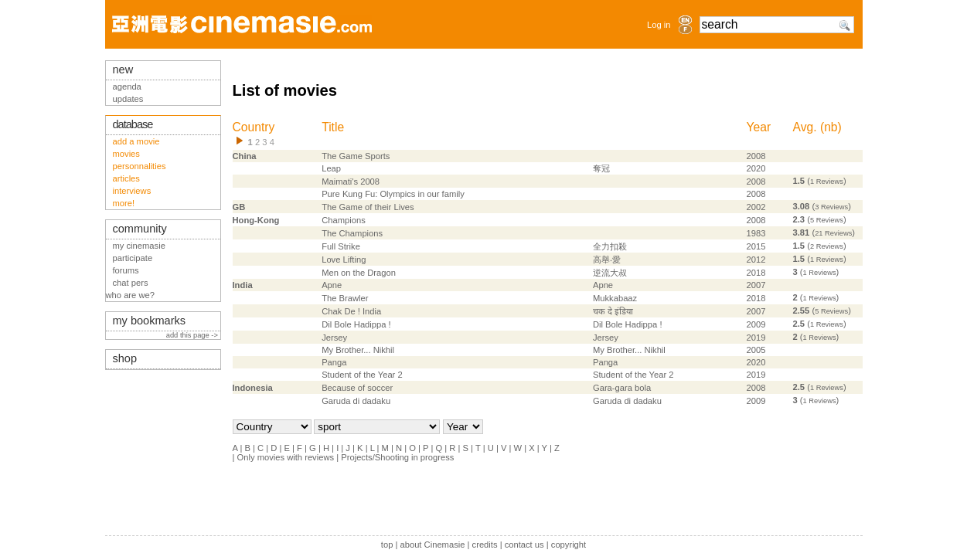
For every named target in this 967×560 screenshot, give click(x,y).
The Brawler (345, 298)
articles (126, 178)
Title (333, 127)
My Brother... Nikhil (358, 350)
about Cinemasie (432, 545)
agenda (127, 87)
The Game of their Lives (368, 207)
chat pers (131, 283)
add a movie (136, 141)
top (387, 545)
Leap (331, 168)
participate (133, 258)
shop (125, 358)
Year (759, 127)
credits (485, 545)
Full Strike (341, 246)
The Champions (352, 233)
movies (126, 154)
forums (126, 270)
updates (128, 99)
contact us (524, 545)
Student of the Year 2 (362, 375)
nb (831, 127)
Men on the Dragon (359, 273)
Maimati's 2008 (351, 182)
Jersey (334, 338)
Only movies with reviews (286, 457)
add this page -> (193, 335)
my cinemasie (139, 246)
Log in (659, 25)
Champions (344, 220)
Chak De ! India (351, 311)
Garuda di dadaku (356, 401)
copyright (569, 545)
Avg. (805, 127)
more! (124, 203)
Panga (334, 362)
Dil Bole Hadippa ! (356, 324)
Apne (332, 285)
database (133, 124)
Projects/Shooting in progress (397, 457)
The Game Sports (356, 156)
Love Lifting (344, 260)
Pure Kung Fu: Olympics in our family (393, 194)
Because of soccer (357, 388)
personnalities (140, 166)
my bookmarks (150, 321)
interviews (132, 191)
